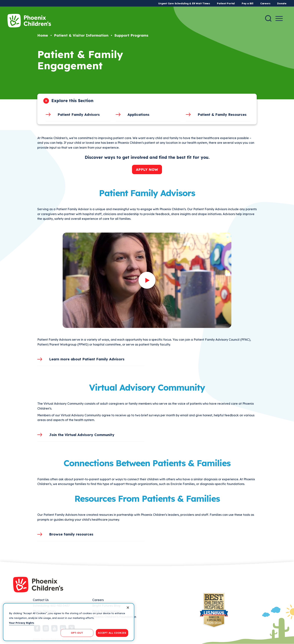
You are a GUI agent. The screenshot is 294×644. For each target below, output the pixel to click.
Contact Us (41, 600)
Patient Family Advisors (79, 114)
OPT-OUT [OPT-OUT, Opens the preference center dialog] (77, 633)
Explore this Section (72, 101)
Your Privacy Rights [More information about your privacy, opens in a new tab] (22, 623)
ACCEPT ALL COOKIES (112, 633)
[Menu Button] (279, 18)
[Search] (268, 18)
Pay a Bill (247, 3)
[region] (69, 622)
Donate (282, 3)
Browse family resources (71, 534)
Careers (265, 3)
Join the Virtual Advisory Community (82, 435)
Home (43, 35)
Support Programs (131, 35)
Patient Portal (226, 3)
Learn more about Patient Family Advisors (87, 359)
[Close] (128, 608)
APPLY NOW (147, 169)
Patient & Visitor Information (81, 35)
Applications (138, 114)
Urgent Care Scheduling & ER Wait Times (184, 3)
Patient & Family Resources (222, 114)
